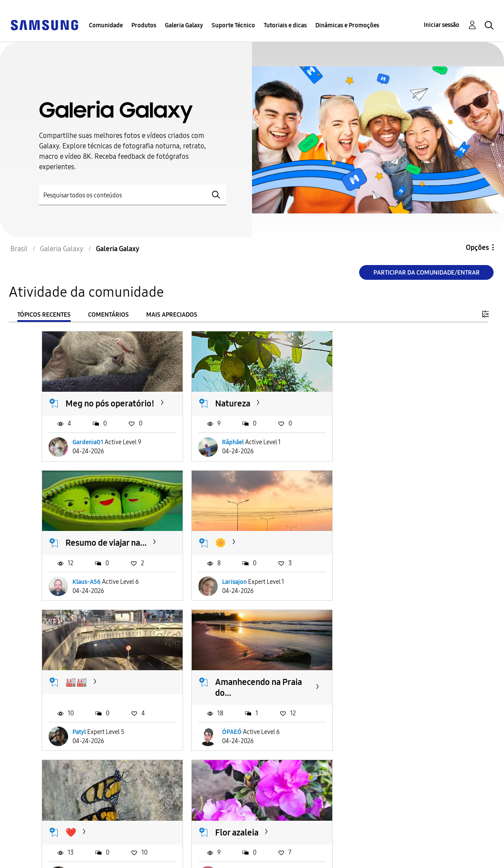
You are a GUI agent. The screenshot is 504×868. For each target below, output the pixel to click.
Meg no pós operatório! (87, 406)
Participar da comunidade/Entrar (427, 273)
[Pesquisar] (133, 195)
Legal (152, 857)
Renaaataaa (88, 745)
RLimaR (369, 745)
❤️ (71, 695)
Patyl (222, 598)
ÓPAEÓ (368, 598)
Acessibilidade (37, 843)
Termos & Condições (176, 843)
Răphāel (226, 450)
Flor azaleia (230, 695)
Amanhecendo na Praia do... (395, 553)
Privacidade (33, 857)
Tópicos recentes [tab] (44, 315)
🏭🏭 (219, 548)
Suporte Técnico (233, 25)
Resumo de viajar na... (392, 400)
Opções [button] (477, 247)
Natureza (226, 400)
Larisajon (85, 598)
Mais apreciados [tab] (172, 315)
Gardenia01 (88, 450)
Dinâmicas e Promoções (347, 25)
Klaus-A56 (373, 450)
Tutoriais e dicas (285, 25)
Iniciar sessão (442, 25)
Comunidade (106, 25)
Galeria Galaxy (184, 25)
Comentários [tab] (108, 315)
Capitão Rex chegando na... (394, 700)
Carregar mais (73, 798)
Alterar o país (296, 850)
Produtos (144, 25)
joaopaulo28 (232, 745)
